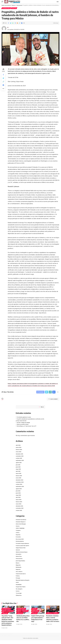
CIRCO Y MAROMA (20, 529)
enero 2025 (19, 478)
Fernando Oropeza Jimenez (23, 545)
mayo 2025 (19, 470)
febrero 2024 (19, 502)
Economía (18, 538)
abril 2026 (18, 446)
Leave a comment (51, 400)
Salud (17, 586)
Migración (18, 568)
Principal (18, 581)
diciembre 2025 (20, 455)
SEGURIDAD (19, 588)
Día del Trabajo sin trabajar (24, 423)
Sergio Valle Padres (21, 590)
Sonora (18, 595)
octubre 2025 (19, 459)
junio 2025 (18, 468)
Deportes (18, 536)
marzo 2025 (19, 474)
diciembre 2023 (20, 507)
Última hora (19, 599)
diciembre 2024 (20, 481)
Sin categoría (19, 592)
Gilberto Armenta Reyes (22, 554)
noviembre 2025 (20, 457)
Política (14, 8)
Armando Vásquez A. (21, 523)
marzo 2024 (19, 500)
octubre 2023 (19, 511)
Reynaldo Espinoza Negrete (23, 583)
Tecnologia (19, 597)
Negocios (18, 572)
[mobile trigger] (3, 2)
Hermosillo (19, 556)
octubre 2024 (19, 485)
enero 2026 (19, 452)
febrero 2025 (19, 476)
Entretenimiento (20, 543)
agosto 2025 (19, 463)
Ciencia (18, 527)
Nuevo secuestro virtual (23, 425)
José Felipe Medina (21, 563)
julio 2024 (18, 491)
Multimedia (19, 570)
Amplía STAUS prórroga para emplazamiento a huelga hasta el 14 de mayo (37, 623)
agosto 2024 (19, 489)
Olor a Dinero (19, 574)
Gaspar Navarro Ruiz (21, 550)
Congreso (18, 532)
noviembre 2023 (20, 509)
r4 (8, 27)
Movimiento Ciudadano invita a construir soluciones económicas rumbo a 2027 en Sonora (53, 623)
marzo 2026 (19, 448)
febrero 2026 (19, 450)
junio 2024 (18, 494)
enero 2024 (19, 504)
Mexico (18, 565)
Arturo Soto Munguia (21, 525)
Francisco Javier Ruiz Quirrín (23, 547)
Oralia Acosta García (21, 577)
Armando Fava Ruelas (21, 520)
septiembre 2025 (20, 461)
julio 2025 (18, 465)
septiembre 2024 (20, 487)
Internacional (6, 8)
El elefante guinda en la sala (24, 418)
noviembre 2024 (20, 483)
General (18, 552)
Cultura (18, 534)
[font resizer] (58, 2)
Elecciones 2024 (20, 541)
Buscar (42, 408)
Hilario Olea (19, 559)
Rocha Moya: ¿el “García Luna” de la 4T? (27, 427)
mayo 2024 (19, 496)
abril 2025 (18, 472)
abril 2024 (18, 498)
